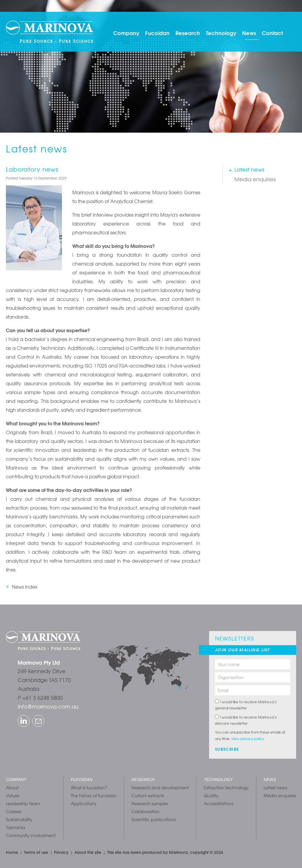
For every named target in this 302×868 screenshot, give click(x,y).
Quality (211, 795)
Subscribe (227, 749)
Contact (272, 33)
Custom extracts (148, 795)
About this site (88, 852)
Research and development (160, 788)
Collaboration (146, 811)
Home (12, 852)
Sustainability (19, 819)
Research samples (150, 803)
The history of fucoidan (94, 795)
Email (33, 716)
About (12, 788)
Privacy (61, 852)
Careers (14, 811)
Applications (83, 803)
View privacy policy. (248, 739)
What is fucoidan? (89, 788)
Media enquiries (255, 179)
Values (13, 795)
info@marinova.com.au (48, 706)
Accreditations (219, 803)
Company (126, 33)
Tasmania (15, 827)
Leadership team (23, 803)
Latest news (249, 169)
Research (188, 33)
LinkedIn (19, 716)
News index (25, 587)
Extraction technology (226, 788)
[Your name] (253, 664)
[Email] (253, 690)
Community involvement (31, 835)
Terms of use (36, 852)
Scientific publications (154, 819)
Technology (221, 33)
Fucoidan (157, 33)
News (249, 33)
